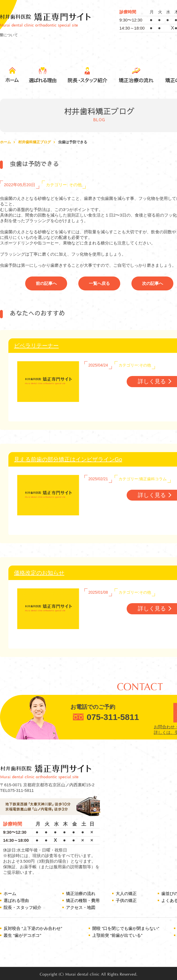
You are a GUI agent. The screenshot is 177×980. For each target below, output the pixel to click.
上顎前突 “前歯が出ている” (117, 935)
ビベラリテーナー (36, 346)
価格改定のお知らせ (39, 573)
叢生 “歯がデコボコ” (22, 935)
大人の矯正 (126, 893)
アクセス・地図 (81, 907)
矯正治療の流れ (136, 75)
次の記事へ (153, 283)
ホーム (5, 142)
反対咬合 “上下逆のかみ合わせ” (33, 928)
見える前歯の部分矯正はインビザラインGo (68, 459)
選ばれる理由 (43, 75)
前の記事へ (46, 283)
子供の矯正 (126, 900)
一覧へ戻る (99, 283)
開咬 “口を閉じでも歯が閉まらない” (126, 928)
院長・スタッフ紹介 (87, 75)
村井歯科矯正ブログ (35, 142)
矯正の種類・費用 (83, 900)
